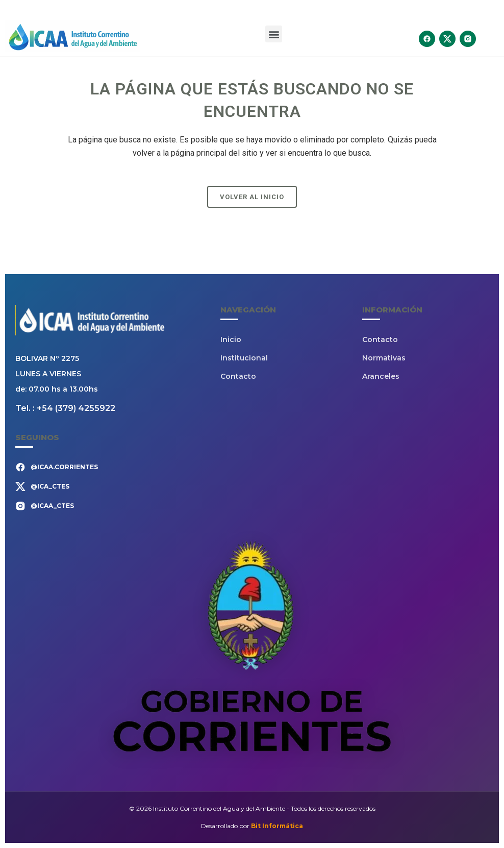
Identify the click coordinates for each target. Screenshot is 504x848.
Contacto (238, 376)
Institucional (244, 358)
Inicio (231, 340)
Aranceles (381, 376)
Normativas (384, 358)
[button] (274, 34)
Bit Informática (277, 826)
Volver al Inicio (252, 197)
